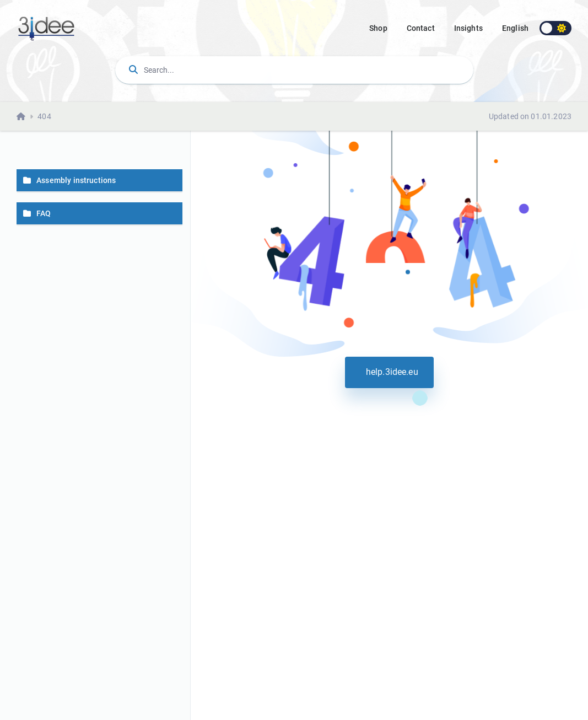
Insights (468, 28)
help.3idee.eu (389, 372)
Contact (421, 28)
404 (44, 116)
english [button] (515, 28)
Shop (378, 28)
